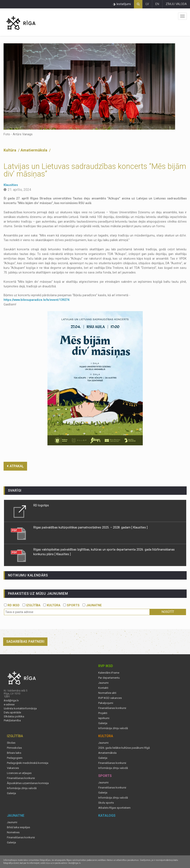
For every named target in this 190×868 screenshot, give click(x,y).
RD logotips (41, 505)
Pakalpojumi (106, 703)
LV (147, 4)
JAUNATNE (92, 605)
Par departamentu (109, 678)
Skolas (11, 743)
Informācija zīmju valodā (113, 728)
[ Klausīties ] (140, 527)
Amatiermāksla (34, 150)
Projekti (103, 713)
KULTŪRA (52, 605)
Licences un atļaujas (19, 773)
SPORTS (71, 605)
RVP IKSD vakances (110, 698)
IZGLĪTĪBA (31, 605)
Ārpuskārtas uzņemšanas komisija (28, 783)
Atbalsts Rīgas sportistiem (114, 808)
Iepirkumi (104, 718)
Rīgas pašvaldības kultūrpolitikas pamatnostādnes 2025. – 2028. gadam (82, 527)
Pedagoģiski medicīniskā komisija (28, 763)
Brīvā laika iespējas (18, 827)
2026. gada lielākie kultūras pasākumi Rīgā (124, 748)
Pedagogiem (15, 758)
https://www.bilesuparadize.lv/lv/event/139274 (36, 300)
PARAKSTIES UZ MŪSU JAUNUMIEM (38, 594)
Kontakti (103, 688)
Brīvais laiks (14, 753)
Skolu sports (106, 803)
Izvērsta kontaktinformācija (20, 709)
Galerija (103, 723)
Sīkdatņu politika (14, 717)
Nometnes (13, 832)
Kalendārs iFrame (109, 673)
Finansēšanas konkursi (112, 708)
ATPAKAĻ (15, 466)
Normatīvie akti (107, 693)
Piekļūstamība (12, 721)
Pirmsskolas (14, 748)
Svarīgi (15, 490)
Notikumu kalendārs (28, 575)
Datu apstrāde (12, 713)
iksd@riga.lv (11, 701)
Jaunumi (103, 683)
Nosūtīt (168, 612)
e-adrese (9, 705)
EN (157, 4)
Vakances (13, 768)
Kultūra (10, 150)
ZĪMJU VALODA (176, 4)
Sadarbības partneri (25, 642)
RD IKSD (12, 605)
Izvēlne (182, 16)
